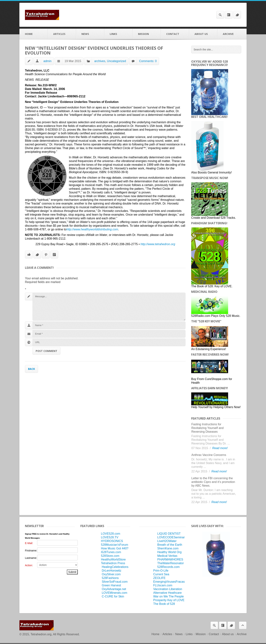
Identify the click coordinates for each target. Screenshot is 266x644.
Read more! (220, 448)
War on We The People (169, 596)
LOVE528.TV (110, 537)
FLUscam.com (163, 585)
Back (31, 369)
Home (34, 34)
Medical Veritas (167, 556)
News (90, 34)
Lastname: (31, 558)
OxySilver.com (111, 574)
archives (100, 61)
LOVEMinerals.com (115, 593)
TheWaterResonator (171, 563)
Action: (29, 565)
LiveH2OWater (167, 541)
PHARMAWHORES (170, 559)
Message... (109, 307)
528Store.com (110, 556)
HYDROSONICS (112, 541)
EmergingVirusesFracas (169, 582)
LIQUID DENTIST (169, 534)
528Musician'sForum (114, 545)
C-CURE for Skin (113, 596)
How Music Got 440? (115, 548)
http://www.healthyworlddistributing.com (92, 229)
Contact (175, 34)
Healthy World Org (169, 552)
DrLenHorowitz (112, 571)
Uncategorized (116, 61)
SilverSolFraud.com (115, 582)
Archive (232, 34)
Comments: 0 (148, 61)
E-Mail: (29, 543)
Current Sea (161, 574)
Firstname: (31, 551)
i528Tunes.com (111, 552)
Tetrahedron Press (113, 563)
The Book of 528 (164, 604)
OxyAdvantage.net (114, 589)
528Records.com (169, 567)
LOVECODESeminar (171, 537)
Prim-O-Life (161, 571)
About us (203, 34)
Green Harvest (111, 585)
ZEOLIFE (160, 578)
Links (118, 34)
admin (47, 61)
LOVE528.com (110, 534)
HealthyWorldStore (113, 559)
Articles (62, 34)
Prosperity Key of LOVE (169, 600)
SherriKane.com (168, 548)
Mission (147, 34)
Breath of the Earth (170, 545)
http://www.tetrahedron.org (158, 244)
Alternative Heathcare (168, 593)
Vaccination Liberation (168, 589)
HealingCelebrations (115, 567)
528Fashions (110, 578)
